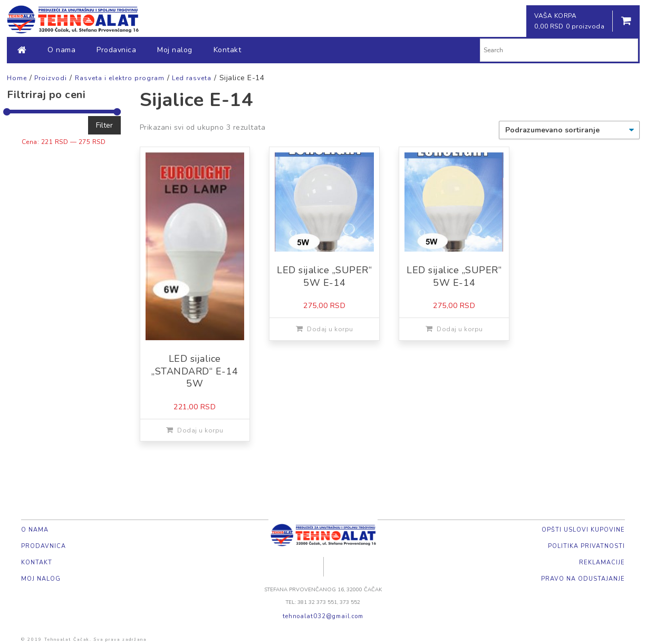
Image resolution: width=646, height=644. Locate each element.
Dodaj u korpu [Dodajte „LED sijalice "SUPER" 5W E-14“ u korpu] (330, 329)
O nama (61, 50)
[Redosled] (569, 130)
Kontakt (228, 50)
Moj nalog (175, 50)
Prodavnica (116, 50)
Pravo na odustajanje (583, 579)
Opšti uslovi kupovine (583, 530)
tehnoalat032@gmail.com (323, 616)
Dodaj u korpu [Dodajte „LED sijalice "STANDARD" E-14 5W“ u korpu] (200, 430)
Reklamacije (602, 563)
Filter (104, 125)
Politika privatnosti (586, 546)
